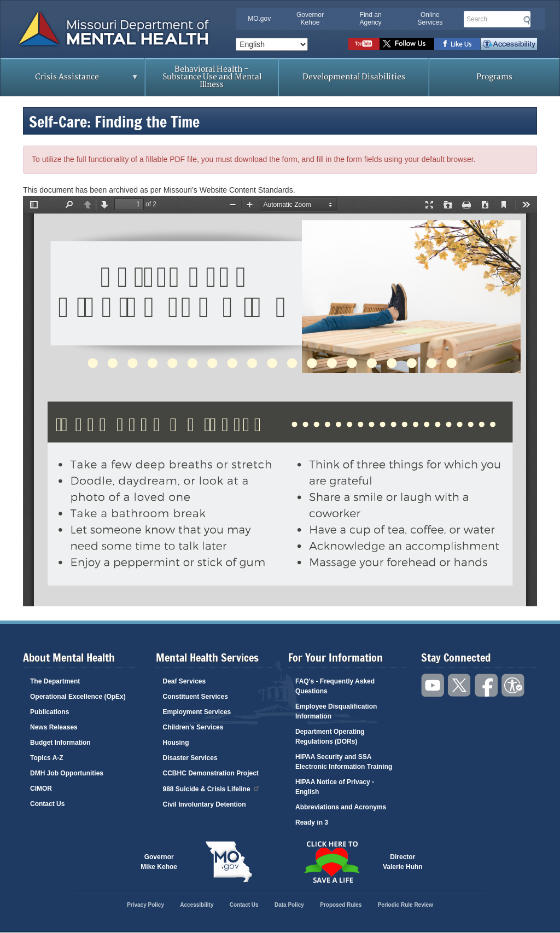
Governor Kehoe (310, 19)
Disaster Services (190, 758)
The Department (55, 681)
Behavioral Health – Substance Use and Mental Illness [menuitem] (212, 77)
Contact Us (47, 804)
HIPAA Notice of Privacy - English (335, 787)
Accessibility (509, 44)
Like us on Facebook (457, 44)
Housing (176, 743)
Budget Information (60, 743)
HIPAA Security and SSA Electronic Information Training (344, 762)
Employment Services (197, 712)
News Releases (54, 727)
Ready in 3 (312, 822)
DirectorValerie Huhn (403, 862)
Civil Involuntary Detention (205, 804)
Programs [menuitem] (494, 77)
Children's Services (193, 727)
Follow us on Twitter (407, 44)
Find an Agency (371, 19)
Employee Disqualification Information (336, 711)
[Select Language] (272, 44)
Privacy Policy (145, 905)
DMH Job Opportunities (67, 773)
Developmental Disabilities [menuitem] (354, 77)
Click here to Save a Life (331, 862)
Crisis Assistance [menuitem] (70, 80)
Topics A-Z (47, 758)
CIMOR (41, 789)
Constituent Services (196, 697)
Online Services (430, 19)
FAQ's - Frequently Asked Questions (335, 686)
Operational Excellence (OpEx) (78, 697)
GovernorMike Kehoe (159, 862)
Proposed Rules (341, 905)
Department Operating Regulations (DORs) (330, 737)
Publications (49, 712)
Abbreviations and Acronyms (341, 807)
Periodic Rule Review (406, 905)
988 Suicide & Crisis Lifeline (212, 788)
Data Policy (289, 905)
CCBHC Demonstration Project (211, 773)
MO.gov (259, 19)
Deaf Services (185, 681)
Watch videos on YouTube (364, 44)
